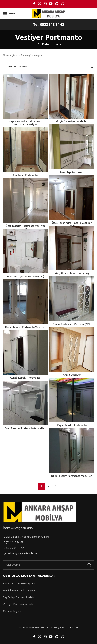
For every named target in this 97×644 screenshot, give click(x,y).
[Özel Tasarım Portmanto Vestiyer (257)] (72, 197)
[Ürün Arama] (48, 565)
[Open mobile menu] (10, 13)
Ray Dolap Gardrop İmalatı (19, 597)
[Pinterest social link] (57, 4)
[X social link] (39, 4)
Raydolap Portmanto (72, 172)
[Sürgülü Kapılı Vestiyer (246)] (72, 248)
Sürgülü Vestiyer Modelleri (72, 121)
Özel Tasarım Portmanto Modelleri (25, 428)
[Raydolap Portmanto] (72, 147)
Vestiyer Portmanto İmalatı (19, 604)
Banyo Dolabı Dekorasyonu (20, 584)
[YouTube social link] (51, 4)
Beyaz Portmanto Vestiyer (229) (72, 324)
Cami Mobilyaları (13, 611)
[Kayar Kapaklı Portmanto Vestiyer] (25, 302)
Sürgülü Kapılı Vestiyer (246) (72, 273)
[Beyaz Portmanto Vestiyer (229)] (72, 299)
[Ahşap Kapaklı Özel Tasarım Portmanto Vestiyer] (25, 96)
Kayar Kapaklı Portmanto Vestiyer (25, 327)
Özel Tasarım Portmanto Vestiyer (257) (72, 223)
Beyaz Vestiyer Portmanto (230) (25, 276)
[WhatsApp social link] (62, 4)
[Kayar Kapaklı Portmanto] (72, 400)
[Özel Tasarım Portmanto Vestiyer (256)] (25, 200)
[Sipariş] (91, 67)
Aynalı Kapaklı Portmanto (25, 378)
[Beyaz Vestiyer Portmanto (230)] (25, 251)
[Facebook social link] (34, 4)
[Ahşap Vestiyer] (72, 349)
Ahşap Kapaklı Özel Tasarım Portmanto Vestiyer (25, 123)
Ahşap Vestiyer (72, 375)
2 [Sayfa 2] (48, 486)
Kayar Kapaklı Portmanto (72, 425)
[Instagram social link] (45, 4)
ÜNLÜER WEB (72, 628)
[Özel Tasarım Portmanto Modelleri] (25, 403)
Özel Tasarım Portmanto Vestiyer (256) (25, 226)
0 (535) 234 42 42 (15, 548)
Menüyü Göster (17, 67)
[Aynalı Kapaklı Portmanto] (25, 352)
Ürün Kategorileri (47, 45)
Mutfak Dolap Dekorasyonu (20, 591)
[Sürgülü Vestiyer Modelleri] (72, 96)
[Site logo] (48, 13)
